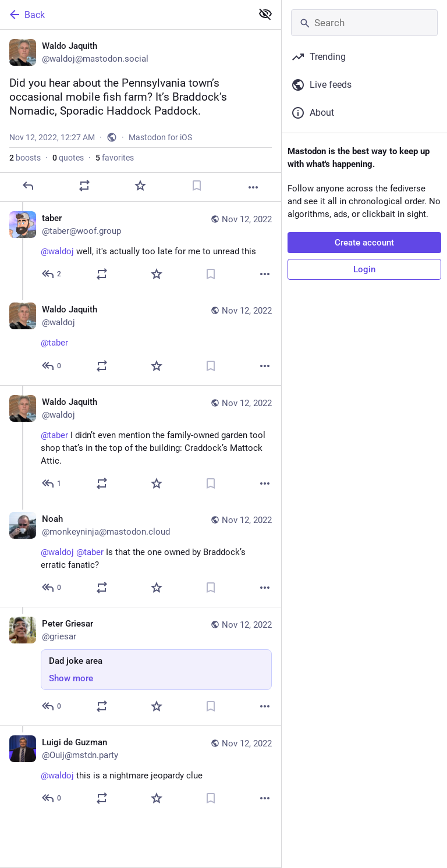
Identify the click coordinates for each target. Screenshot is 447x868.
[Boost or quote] (84, 186)
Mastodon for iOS (160, 137)
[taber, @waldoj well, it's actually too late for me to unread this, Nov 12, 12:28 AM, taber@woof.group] (141, 248)
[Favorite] (140, 186)
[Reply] (28, 186)
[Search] (364, 23)
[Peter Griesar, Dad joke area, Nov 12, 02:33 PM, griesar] (141, 666)
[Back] (125, 15)
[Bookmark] (197, 186)
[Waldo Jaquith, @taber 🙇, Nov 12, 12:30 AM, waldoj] (141, 339)
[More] (253, 187)
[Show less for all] (265, 14)
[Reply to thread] (52, 274)
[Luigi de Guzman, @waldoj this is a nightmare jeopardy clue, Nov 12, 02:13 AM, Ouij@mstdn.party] (141, 771)
